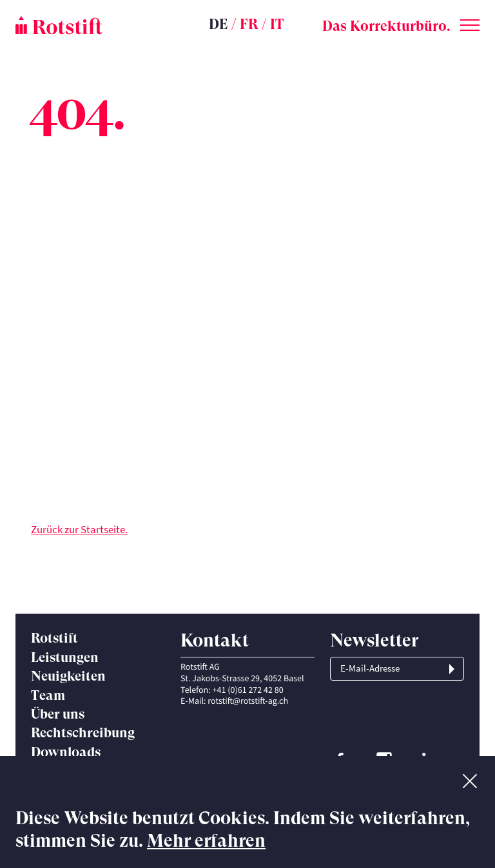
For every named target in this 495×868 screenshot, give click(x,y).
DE (218, 24)
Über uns (58, 714)
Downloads (66, 752)
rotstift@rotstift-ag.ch (248, 701)
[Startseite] (93, 25)
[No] (470, 778)
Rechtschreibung (83, 733)
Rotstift (54, 638)
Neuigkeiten (68, 676)
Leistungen (65, 657)
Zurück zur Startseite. (79, 529)
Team (48, 695)
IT (277, 24)
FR (249, 24)
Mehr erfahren (206, 841)
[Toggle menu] (470, 23)
